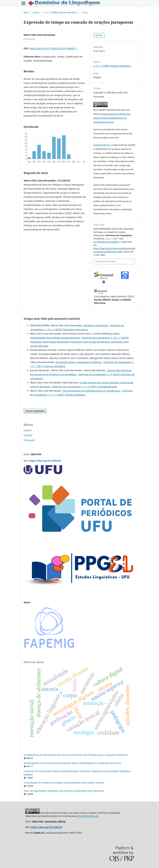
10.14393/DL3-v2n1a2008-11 (107, 242)
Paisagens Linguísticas (96, 325)
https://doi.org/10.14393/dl (45, 461)
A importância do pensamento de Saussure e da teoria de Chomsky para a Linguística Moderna (76, 755)
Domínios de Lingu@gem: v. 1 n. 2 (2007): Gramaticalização (84, 387)
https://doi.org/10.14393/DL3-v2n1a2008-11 (53, 48)
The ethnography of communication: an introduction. (92, 391)
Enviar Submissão (35, 411)
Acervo (36, 12)
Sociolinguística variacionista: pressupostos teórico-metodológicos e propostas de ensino (72, 763)
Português (29, 440)
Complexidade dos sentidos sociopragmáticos (55, 338)
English (28, 430)
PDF (100, 35)
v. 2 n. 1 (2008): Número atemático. (61, 12)
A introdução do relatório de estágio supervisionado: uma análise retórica (64, 783)
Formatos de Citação (106, 261)
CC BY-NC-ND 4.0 (101, 145)
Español (28, 435)
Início (26, 12)
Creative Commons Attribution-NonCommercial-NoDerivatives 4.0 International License (112, 118)
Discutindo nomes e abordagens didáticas (79, 362)
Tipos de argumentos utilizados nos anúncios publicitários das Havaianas (64, 791)
